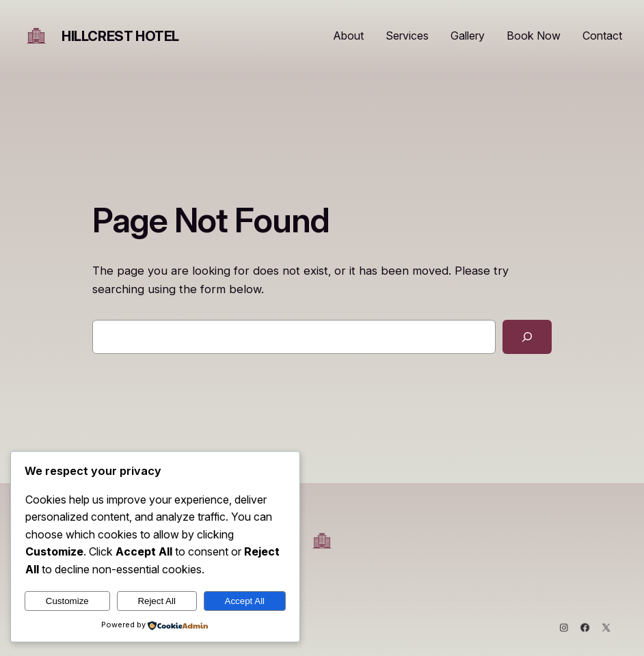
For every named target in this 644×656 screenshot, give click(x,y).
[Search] (527, 337)
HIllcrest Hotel (120, 36)
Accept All (245, 601)
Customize (67, 601)
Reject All (157, 601)
